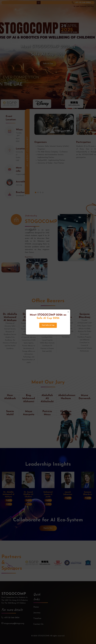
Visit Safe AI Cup (48, 325)
